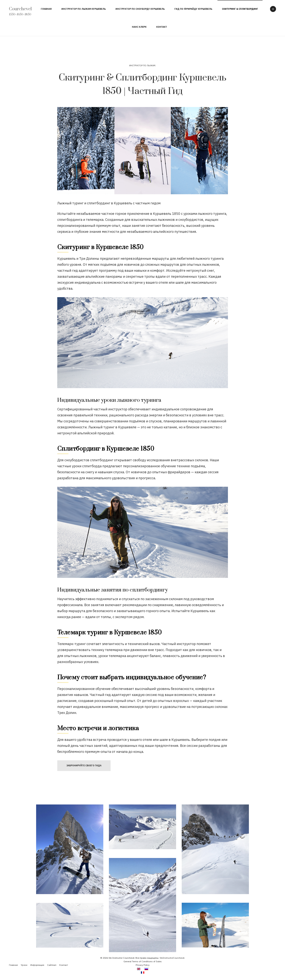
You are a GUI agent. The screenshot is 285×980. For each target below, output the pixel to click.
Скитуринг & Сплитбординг (240, 9)
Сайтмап (52, 965)
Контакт (162, 27)
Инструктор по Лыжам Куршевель (84, 9)
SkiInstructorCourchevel (172, 958)
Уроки (24, 965)
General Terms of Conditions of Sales (143, 961)
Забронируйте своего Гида (84, 765)
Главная (46, 9)
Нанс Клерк (139, 27)
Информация (37, 965)
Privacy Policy (143, 965)
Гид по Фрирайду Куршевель (193, 9)
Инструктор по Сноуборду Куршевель (140, 9)
